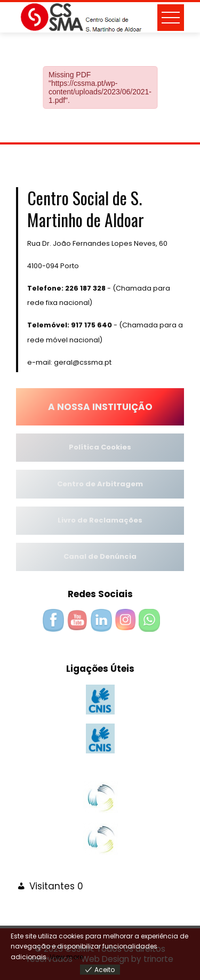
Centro (70, 484)
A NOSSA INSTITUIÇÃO (100, 407)
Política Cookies (100, 447)
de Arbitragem (113, 484)
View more (66, 957)
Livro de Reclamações (100, 520)
